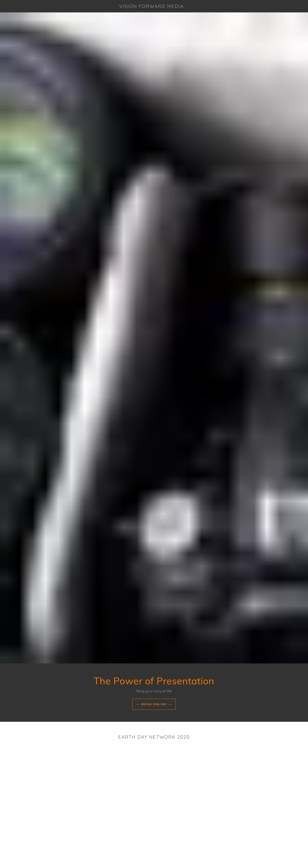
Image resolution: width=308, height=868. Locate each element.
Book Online (154, 704)
